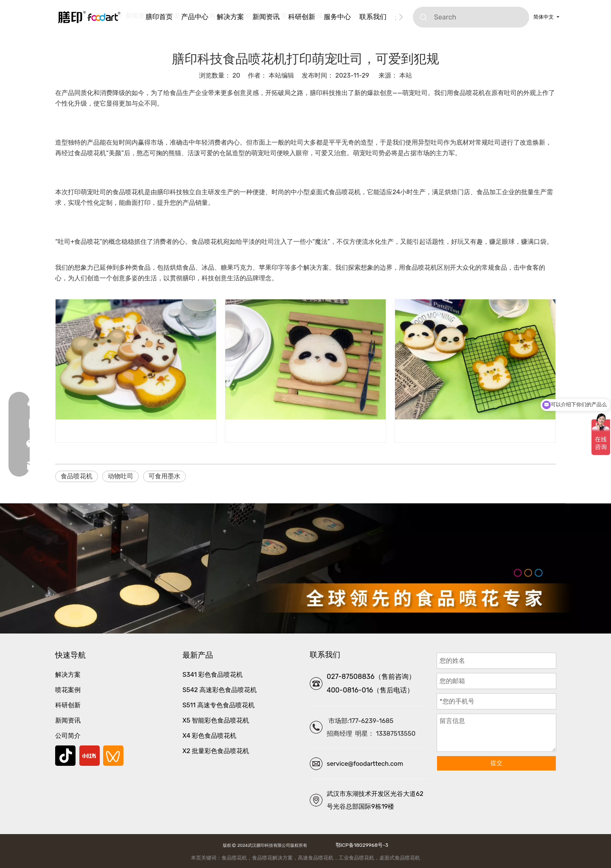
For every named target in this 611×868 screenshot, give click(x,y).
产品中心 (195, 17)
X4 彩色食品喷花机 (209, 736)
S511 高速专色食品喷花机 (219, 705)
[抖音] (65, 756)
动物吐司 (121, 476)
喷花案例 (68, 690)
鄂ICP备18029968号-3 (361, 845)
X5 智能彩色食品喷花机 (216, 720)
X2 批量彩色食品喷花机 (216, 751)
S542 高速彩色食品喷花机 (220, 690)
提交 (496, 763)
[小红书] (90, 756)
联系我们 (373, 17)
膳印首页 (159, 17)
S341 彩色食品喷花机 (213, 675)
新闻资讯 (266, 17)
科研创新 (302, 17)
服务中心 (337, 17)
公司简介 (68, 736)
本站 (406, 75)
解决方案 (230, 17)
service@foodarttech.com (365, 764)
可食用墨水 (164, 476)
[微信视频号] (113, 756)
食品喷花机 (77, 476)
